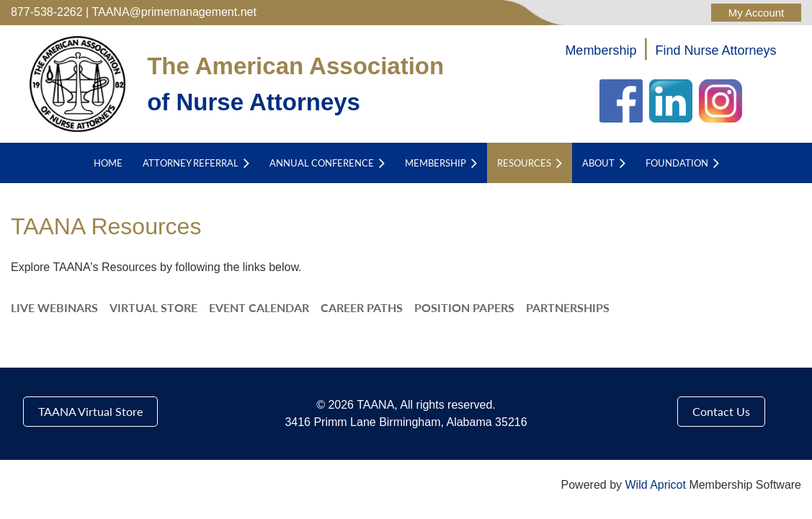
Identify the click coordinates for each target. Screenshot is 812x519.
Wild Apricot (655, 485)
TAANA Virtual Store (90, 411)
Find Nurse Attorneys (716, 50)
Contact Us (721, 411)
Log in (756, 13)
